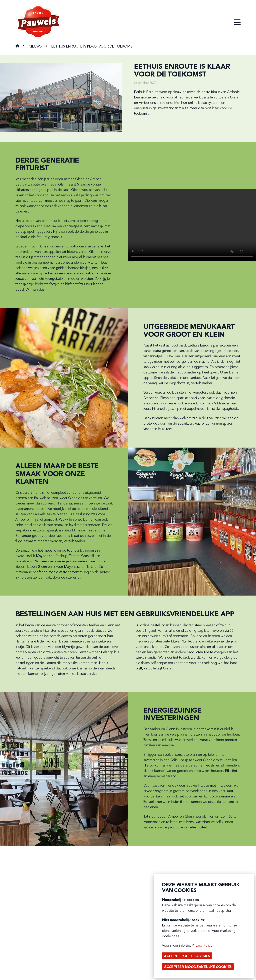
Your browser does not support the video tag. (192, 225)
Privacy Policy (202, 946)
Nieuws (35, 47)
